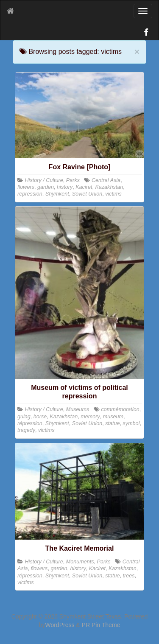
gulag (24, 417)
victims (113, 194)
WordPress (60, 625)
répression (30, 194)
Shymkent (57, 194)
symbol (131, 423)
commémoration (120, 409)
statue (112, 423)
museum (113, 417)
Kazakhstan (109, 187)
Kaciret (84, 187)
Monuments (80, 562)
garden (46, 187)
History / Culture (44, 180)
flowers (26, 187)
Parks (73, 180)
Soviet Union (87, 194)
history (65, 187)
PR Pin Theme (101, 625)
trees (129, 576)
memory (90, 417)
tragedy (26, 430)
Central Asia (106, 180)
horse (40, 417)
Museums (78, 409)
